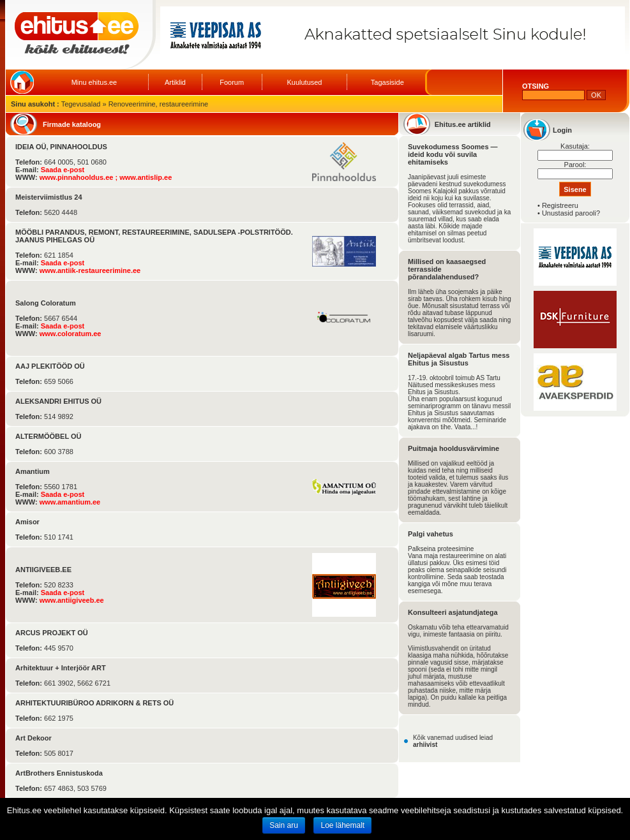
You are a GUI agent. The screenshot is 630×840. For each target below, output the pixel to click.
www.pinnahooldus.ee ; (80, 177)
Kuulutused (304, 82)
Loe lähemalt (342, 825)
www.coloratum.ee (71, 334)
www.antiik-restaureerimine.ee (90, 270)
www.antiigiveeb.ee (72, 600)
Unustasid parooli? (571, 213)
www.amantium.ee (70, 502)
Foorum (232, 82)
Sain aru (284, 825)
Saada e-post (63, 170)
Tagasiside (387, 82)
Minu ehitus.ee (94, 82)
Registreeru (560, 205)
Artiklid (175, 82)
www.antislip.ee (146, 177)
